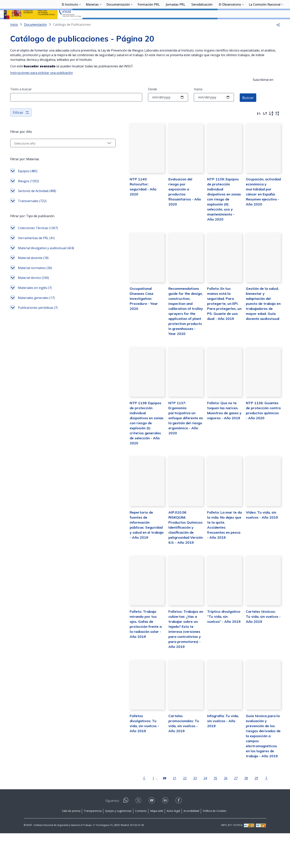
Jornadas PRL (176, 24)
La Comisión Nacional (265, 24)
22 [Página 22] (166, 813)
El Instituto (70, 24)
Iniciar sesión (272, 9)
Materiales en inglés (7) (35, 300)
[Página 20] (145, 812)
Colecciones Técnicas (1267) (38, 240)
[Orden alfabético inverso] (277, 124)
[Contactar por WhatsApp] (126, 837)
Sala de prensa (71, 846)
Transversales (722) (32, 213)
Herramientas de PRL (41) (36, 250)
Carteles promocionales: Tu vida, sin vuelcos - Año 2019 (161, 765)
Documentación (118, 24)
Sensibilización (202, 24)
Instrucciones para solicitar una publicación (42, 83)
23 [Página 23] (176, 813)
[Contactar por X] (139, 836)
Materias (92, 24)
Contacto (141, 846)
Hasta (198, 99)
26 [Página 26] (207, 813)
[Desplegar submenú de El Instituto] (80, 24)
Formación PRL (149, 24)
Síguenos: (112, 835)
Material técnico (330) (33, 290)
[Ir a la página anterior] (125, 812)
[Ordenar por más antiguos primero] (265, 124)
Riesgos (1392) (28, 193)
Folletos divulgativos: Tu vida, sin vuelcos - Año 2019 (112, 765)
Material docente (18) (33, 270)
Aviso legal (173, 846)
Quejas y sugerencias (118, 846)
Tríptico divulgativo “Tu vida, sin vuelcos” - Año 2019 (208, 657)
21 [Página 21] (156, 813)
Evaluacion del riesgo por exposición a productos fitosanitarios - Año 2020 (161, 208)
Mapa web (157, 846)
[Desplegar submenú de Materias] (101, 24)
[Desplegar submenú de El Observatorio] (243, 24)
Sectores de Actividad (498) (37, 203)
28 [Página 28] (227, 813)
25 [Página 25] (196, 813)
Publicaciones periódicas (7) (38, 320)
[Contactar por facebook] (179, 836)
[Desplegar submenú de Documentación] (132, 24)
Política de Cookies (215, 846)
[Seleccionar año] (44, 155)
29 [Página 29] (237, 813)
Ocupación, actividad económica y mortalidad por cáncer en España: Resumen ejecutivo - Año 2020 (257, 213)
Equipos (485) (28, 183)
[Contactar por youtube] (152, 836)
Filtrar (21, 123)
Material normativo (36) (35, 280)
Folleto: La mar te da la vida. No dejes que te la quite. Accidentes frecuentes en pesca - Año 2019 (210, 553)
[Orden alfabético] (271, 124)
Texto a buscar (21, 99)
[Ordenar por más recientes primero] (259, 124)
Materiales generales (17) (36, 310)
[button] (278, 35)
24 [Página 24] (186, 813)
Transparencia (93, 846)
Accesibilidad (191, 846)
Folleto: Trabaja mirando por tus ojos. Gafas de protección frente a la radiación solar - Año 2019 (112, 662)
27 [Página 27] (217, 813)
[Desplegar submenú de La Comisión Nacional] (282, 24)
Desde (153, 99)
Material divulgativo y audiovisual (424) (46, 260)
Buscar (248, 107)
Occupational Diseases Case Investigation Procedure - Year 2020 (110, 321)
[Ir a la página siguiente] (247, 812)
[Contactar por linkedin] (166, 836)
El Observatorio (230, 24)
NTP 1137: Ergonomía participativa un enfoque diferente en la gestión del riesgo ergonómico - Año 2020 (162, 445)
